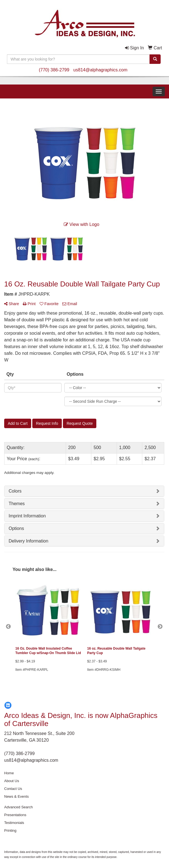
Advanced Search (19, 807)
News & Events (16, 796)
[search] (155, 59)
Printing (10, 830)
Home (9, 773)
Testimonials (14, 823)
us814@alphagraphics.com (100, 70)
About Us (12, 781)
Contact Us (13, 789)
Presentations (15, 815)
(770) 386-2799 (54, 70)
